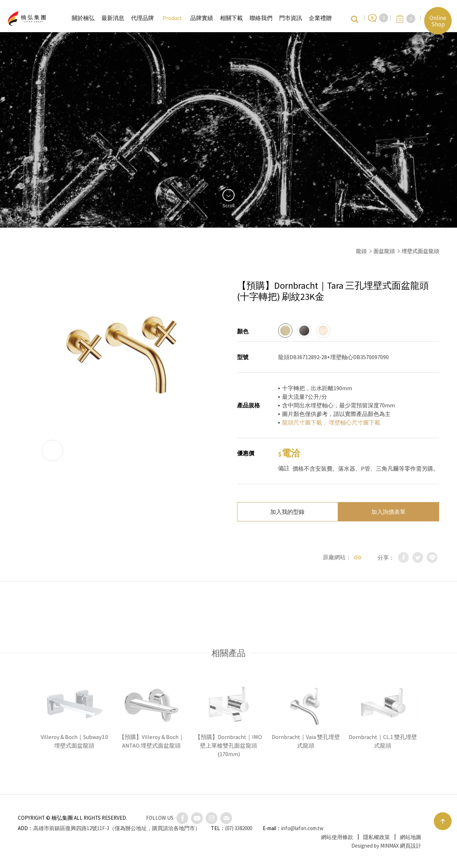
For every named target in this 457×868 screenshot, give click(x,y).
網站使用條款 (337, 837)
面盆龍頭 (384, 251)
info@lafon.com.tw (302, 828)
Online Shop (438, 21)
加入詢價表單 (388, 512)
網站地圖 (411, 837)
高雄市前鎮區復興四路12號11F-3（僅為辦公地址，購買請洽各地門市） (117, 828)
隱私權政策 (376, 837)
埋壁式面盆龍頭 (420, 251)
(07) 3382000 (239, 828)
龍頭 (361, 251)
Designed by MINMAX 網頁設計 (386, 846)
